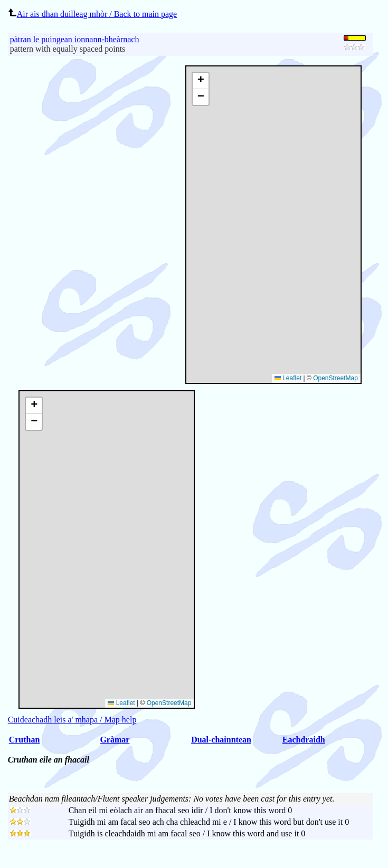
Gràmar (115, 740)
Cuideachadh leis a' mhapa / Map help (72, 720)
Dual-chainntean (221, 740)
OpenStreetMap (335, 378)
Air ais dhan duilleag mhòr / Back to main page (92, 14)
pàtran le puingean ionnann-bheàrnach (75, 39)
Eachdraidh (304, 740)
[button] (201, 81)
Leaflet (288, 378)
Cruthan (25, 740)
